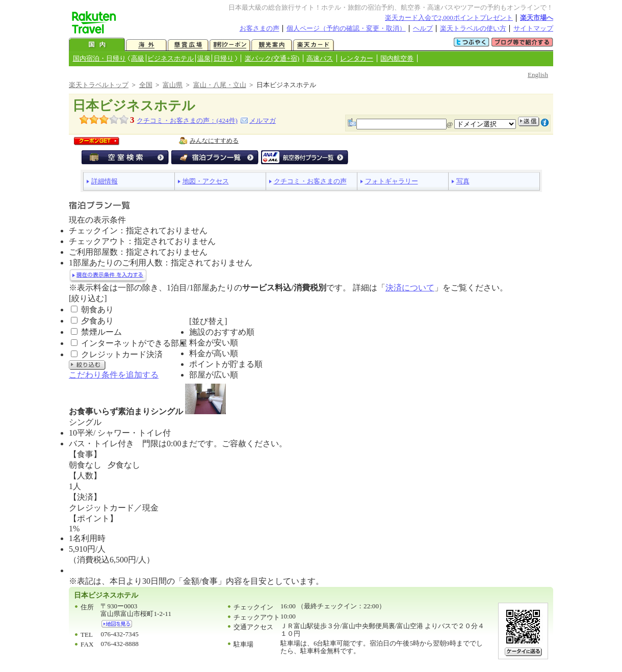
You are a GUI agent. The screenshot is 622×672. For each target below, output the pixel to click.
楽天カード (314, 45)
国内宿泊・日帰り (99, 58)
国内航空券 (397, 58)
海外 (146, 45)
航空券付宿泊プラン (305, 157)
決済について (410, 288)
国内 (97, 45)
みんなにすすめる (214, 141)
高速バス (320, 58)
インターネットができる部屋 (134, 343)
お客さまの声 (260, 28)
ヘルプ (423, 28)
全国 (146, 85)
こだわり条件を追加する (114, 375)
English (538, 75)
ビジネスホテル (171, 58)
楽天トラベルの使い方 (473, 28)
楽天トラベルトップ (99, 85)
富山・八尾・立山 (220, 85)
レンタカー (357, 58)
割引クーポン (230, 45)
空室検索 (125, 157)
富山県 (173, 85)
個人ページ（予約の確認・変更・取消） (346, 28)
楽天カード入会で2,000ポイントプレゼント (449, 18)
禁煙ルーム (101, 332)
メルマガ (263, 120)
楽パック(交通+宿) (272, 58)
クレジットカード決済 (122, 354)
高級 (138, 58)
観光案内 (272, 45)
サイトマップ (533, 28)
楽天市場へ (537, 18)
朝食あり (97, 310)
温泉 (204, 58)
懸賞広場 (188, 45)
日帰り (224, 58)
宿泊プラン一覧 (215, 157)
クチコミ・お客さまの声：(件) (187, 120)
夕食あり (97, 321)
